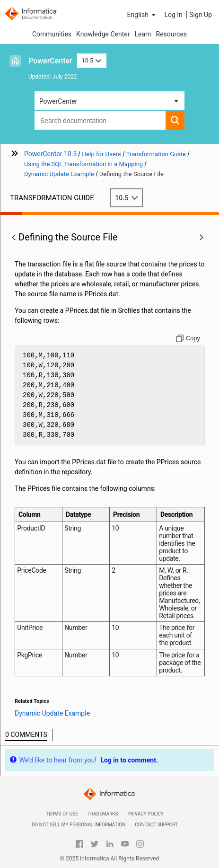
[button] (142, 15)
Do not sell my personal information (79, 825)
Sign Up (201, 15)
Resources (172, 34)
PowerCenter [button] (58, 101)
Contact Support (156, 825)
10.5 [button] (92, 60)
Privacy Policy (146, 814)
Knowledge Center (103, 34)
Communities (52, 34)
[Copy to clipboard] (188, 338)
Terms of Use (62, 814)
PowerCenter (50, 61)
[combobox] (100, 120)
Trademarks (103, 814)
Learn (143, 34)
